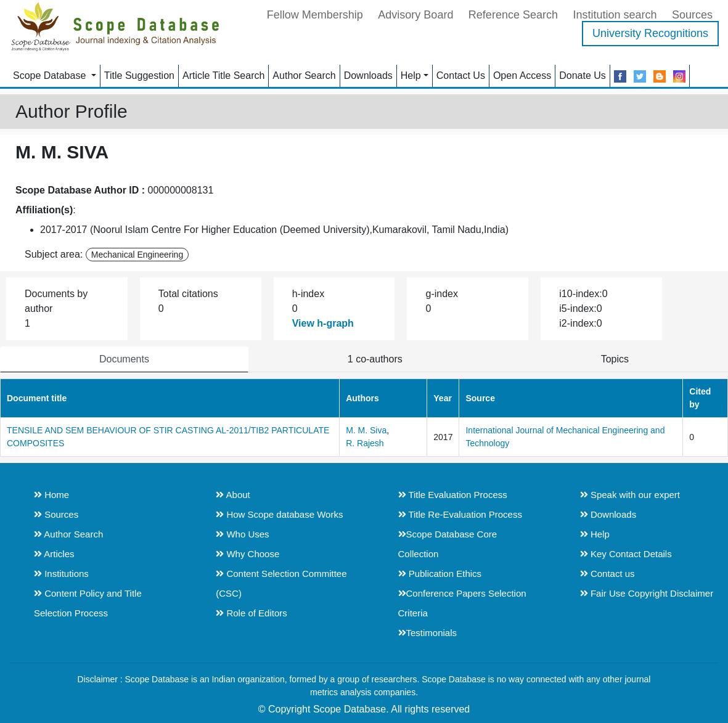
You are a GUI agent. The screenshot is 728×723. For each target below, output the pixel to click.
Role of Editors (252, 613)
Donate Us (583, 76)
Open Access (522, 76)
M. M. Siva (366, 430)
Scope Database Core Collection (448, 544)
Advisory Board (415, 15)
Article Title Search (223, 76)
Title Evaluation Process (453, 495)
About (233, 495)
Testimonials (428, 633)
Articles (54, 554)
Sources (692, 15)
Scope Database (51, 76)
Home (51, 495)
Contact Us (461, 76)
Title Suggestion (139, 76)
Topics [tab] (615, 359)
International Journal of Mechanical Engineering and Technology (565, 437)
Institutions (61, 574)
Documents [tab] (124, 359)
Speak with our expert (630, 495)
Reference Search (513, 15)
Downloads (368, 76)
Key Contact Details (626, 554)
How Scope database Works (279, 514)
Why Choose (247, 554)
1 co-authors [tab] (375, 359)
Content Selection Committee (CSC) (281, 583)
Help (411, 76)
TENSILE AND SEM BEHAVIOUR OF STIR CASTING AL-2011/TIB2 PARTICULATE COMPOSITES (168, 437)
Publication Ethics (440, 574)
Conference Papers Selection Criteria (462, 603)
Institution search (615, 15)
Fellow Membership (315, 15)
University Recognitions (650, 33)
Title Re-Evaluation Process (460, 514)
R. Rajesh (365, 443)
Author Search (304, 76)
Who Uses (242, 534)
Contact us (607, 574)
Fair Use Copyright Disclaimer (647, 593)
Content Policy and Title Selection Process (88, 603)
